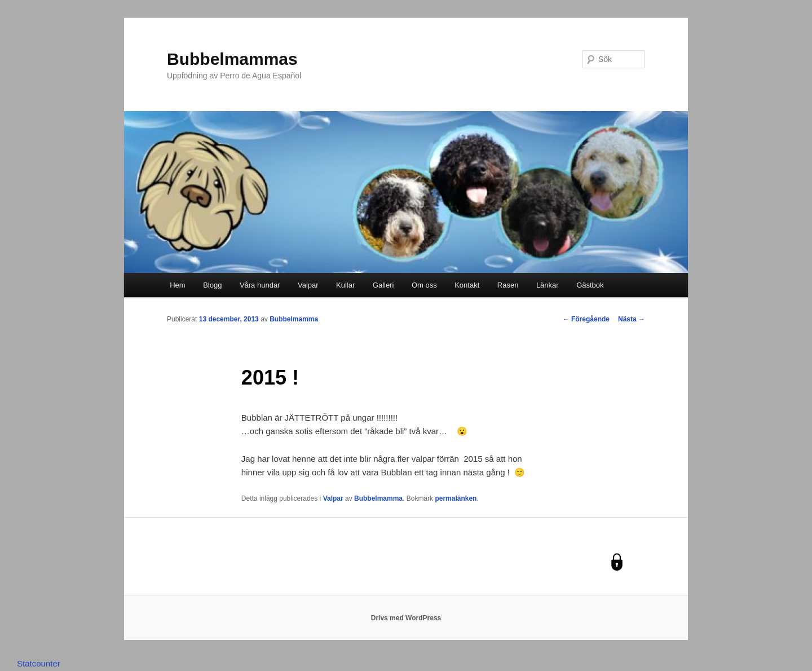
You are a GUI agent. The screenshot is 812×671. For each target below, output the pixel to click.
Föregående (586, 319)
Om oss (424, 285)
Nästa (632, 319)
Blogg (212, 285)
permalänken (456, 498)
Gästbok (590, 285)
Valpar (308, 285)
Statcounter (39, 663)
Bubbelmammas (232, 59)
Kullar (345, 285)
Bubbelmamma (294, 319)
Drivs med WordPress (406, 618)
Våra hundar (260, 285)
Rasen (508, 285)
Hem (177, 285)
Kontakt (467, 285)
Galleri (383, 285)
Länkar (548, 285)
